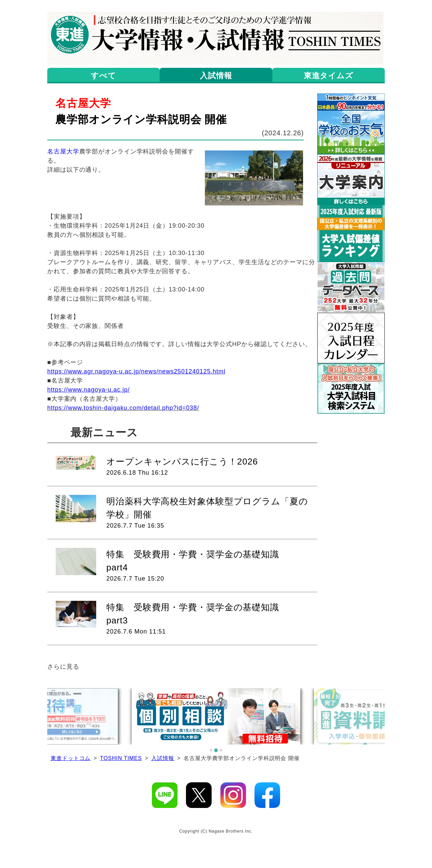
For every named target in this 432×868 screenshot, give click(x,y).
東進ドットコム (71, 758)
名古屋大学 (63, 151)
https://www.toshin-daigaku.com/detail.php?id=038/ (123, 408)
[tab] (211, 750)
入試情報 (163, 758)
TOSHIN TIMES (121, 758)
